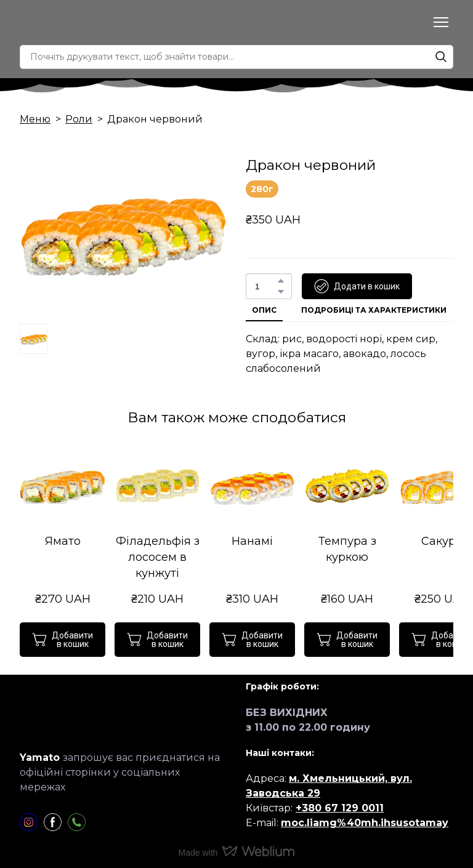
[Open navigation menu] (441, 22)
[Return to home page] (66, 22)
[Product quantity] (266, 286)
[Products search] (236, 57)
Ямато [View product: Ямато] (63, 541)
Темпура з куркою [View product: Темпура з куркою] (347, 549)
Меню (35, 119)
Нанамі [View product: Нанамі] (252, 541)
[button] (441, 57)
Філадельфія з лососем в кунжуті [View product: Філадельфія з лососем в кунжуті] (158, 557)
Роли (79, 119)
